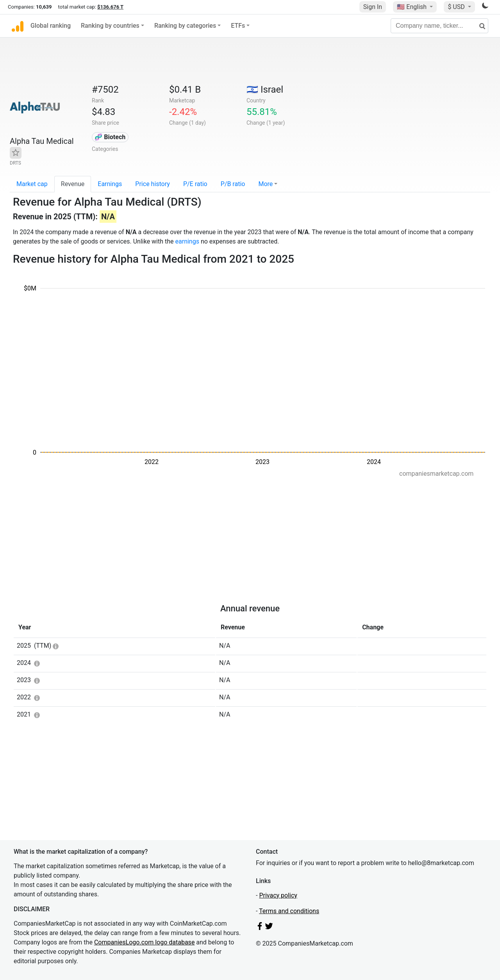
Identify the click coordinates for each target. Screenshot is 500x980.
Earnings (110, 184)
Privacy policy (278, 895)
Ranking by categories (185, 26)
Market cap (32, 184)
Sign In (373, 7)
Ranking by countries (110, 26)
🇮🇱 (265, 90)
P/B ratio (233, 184)
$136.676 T (110, 7)
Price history (153, 184)
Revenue (73, 184)
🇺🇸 (412, 7)
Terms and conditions (289, 911)
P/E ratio (195, 184)
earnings (187, 241)
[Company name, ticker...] (439, 26)
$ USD (457, 7)
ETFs (238, 26)
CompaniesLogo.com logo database (144, 942)
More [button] (265, 184)
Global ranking (51, 26)
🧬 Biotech (110, 137)
